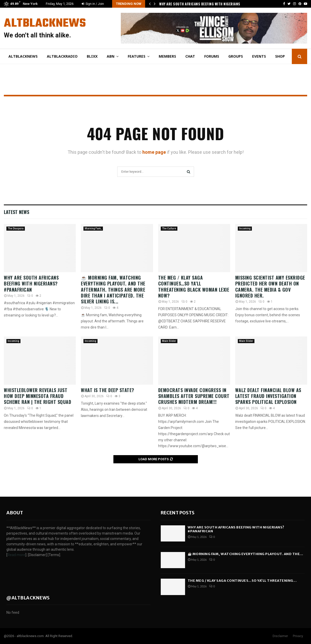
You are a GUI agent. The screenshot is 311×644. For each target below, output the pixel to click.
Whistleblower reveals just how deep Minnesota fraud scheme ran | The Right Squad (37, 396)
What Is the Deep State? (108, 390)
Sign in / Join (93, 4)
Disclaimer (280, 636)
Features (137, 56)
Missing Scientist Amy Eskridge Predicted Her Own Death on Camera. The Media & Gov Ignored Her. (270, 287)
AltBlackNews (45, 24)
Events (259, 56)
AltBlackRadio (62, 56)
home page (154, 152)
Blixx (92, 56)
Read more (16, 555)
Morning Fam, (93, 228)
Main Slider (169, 341)
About (15, 513)
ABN (111, 56)
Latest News (17, 212)
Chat (190, 56)
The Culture (169, 228)
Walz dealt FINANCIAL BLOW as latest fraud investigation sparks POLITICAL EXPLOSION (268, 396)
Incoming (245, 228)
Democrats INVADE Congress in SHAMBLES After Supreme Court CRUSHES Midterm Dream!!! (194, 396)
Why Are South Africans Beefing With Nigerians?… (202, 4)
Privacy (298, 636)
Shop (280, 56)
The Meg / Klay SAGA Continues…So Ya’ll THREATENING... (242, 581)
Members (167, 56)
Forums (212, 56)
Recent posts (178, 513)
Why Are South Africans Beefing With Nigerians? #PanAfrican (31, 284)
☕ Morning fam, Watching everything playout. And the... (245, 554)
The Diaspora (16, 228)
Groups (236, 56)
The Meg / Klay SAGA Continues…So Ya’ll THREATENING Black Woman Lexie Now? (194, 287)
